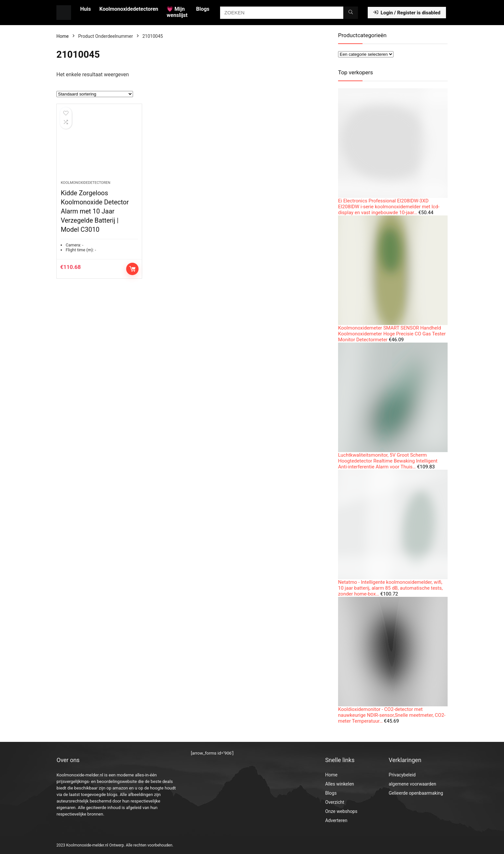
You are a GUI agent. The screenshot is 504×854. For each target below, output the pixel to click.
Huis (86, 9)
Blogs (203, 9)
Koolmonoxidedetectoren (129, 9)
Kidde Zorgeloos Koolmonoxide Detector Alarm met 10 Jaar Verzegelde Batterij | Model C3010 (95, 211)
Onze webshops (341, 811)
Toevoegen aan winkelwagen (132, 269)
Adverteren (336, 820)
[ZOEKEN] (351, 13)
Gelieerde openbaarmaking (416, 793)
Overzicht (334, 802)
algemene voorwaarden (412, 784)
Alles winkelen (340, 784)
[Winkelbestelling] (95, 94)
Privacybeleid (402, 775)
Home (63, 36)
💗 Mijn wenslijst (177, 12)
